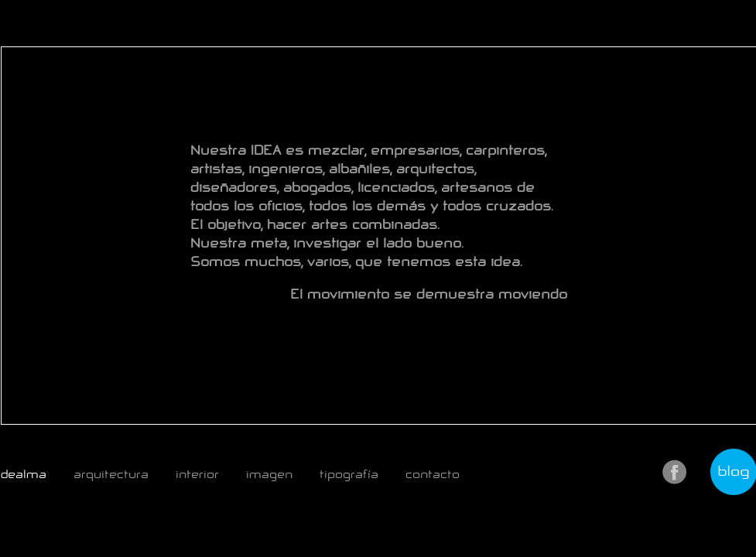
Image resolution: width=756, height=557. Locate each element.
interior (197, 474)
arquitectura (111, 474)
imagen (269, 474)
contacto (433, 474)
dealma (24, 474)
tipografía (349, 474)
